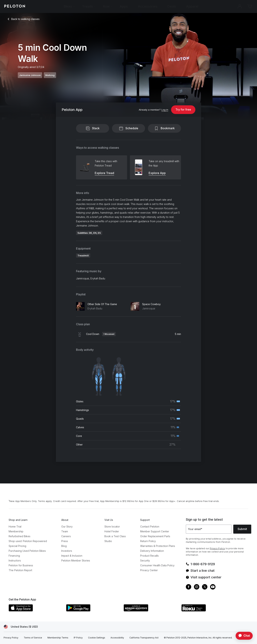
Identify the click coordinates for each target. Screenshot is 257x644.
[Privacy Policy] (11, 638)
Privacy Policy (217, 548)
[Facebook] (189, 587)
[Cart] (250, 6)
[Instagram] (197, 587)
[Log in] (165, 110)
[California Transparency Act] (144, 638)
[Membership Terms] (58, 638)
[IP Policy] (78, 638)
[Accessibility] (117, 638)
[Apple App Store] (36, 610)
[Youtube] (213, 587)
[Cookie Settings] (97, 638)
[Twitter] (205, 587)
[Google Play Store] (93, 610)
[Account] (240, 6)
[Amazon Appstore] (151, 610)
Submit (242, 529)
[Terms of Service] (33, 638)
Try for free (183, 109)
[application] (242, 636)
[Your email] (209, 529)
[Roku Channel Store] (208, 610)
